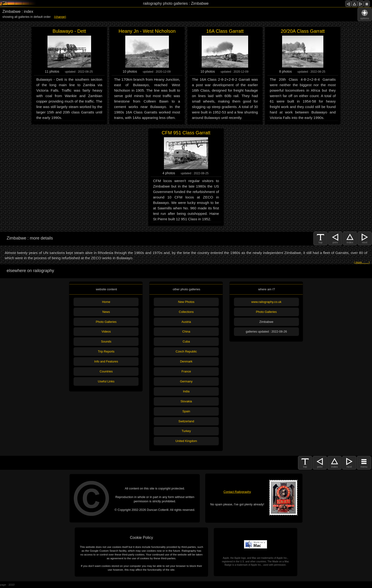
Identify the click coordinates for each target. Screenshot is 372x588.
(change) (60, 17)
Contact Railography (237, 492)
